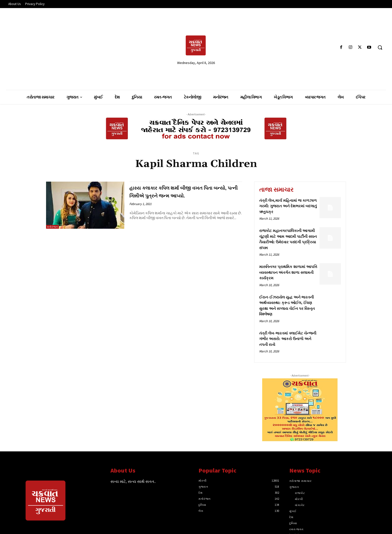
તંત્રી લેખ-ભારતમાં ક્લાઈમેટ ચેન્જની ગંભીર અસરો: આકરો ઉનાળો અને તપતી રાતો (288, 339)
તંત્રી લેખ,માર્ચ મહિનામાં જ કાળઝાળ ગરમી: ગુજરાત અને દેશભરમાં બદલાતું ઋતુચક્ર (288, 206)
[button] (380, 47)
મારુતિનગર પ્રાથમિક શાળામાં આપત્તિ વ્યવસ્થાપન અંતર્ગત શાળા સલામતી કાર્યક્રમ (288, 273)
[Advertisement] (68, 47)
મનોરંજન (52, 227)
